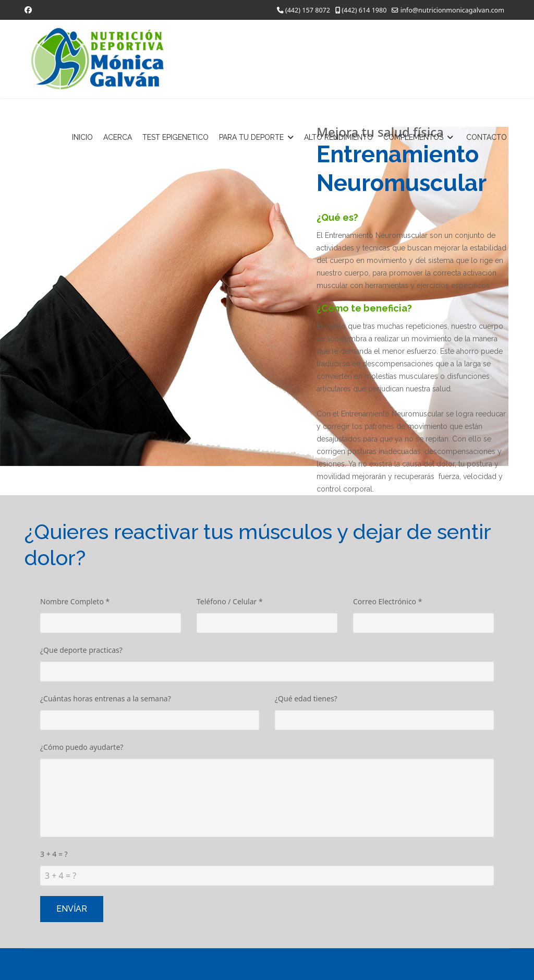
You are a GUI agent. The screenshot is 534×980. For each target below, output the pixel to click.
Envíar (72, 909)
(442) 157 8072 (308, 10)
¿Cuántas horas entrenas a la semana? (106, 698)
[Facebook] (28, 10)
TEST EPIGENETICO (175, 137)
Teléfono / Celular (230, 601)
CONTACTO (487, 137)
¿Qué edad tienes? (306, 698)
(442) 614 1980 (364, 10)
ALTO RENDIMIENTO (338, 137)
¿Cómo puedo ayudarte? (82, 747)
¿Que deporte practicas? (81, 650)
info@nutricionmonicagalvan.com (452, 10)
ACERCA (118, 137)
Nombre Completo (75, 601)
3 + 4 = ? (54, 854)
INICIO (82, 137)
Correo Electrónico (387, 601)
